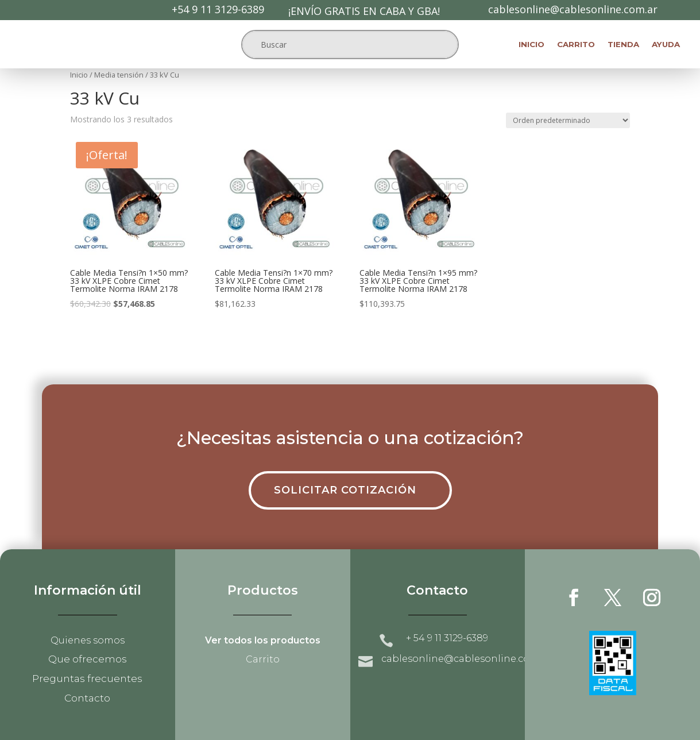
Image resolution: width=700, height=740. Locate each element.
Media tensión (119, 75)
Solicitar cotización (345, 490)
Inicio (531, 45)
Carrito (576, 45)
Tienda (623, 45)
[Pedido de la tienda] (568, 120)
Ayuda (666, 45)
